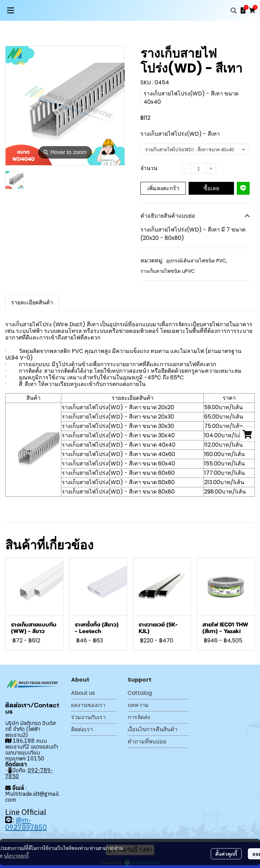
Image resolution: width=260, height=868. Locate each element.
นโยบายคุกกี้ (16, 856)
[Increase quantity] (211, 168)
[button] (234, 10)
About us (83, 693)
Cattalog (140, 693)
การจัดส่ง (139, 717)
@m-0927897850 (26, 824)
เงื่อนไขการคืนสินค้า (153, 729)
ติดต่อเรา (82, 729)
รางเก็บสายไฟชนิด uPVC (168, 271)
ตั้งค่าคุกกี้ (226, 854)
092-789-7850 (29, 773)
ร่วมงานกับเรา (88, 717)
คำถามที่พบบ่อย (147, 741)
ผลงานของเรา (88, 705)
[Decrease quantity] (186, 168)
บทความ (138, 705)
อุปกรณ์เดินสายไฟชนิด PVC (197, 261)
